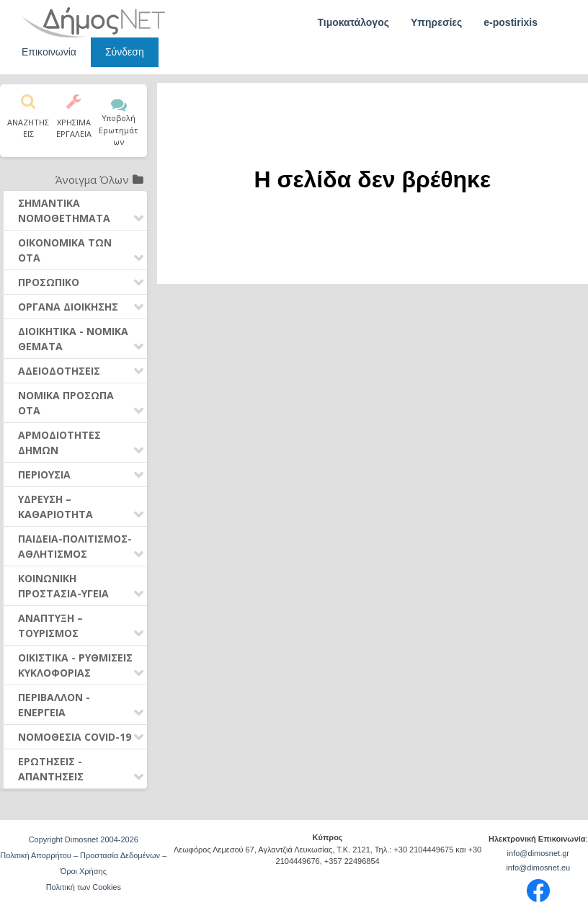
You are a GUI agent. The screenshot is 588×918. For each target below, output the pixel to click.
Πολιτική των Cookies (84, 887)
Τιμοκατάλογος (353, 22)
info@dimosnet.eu (538, 868)
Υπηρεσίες (436, 22)
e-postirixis (511, 22)
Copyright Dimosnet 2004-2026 (84, 839)
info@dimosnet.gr (538, 853)
